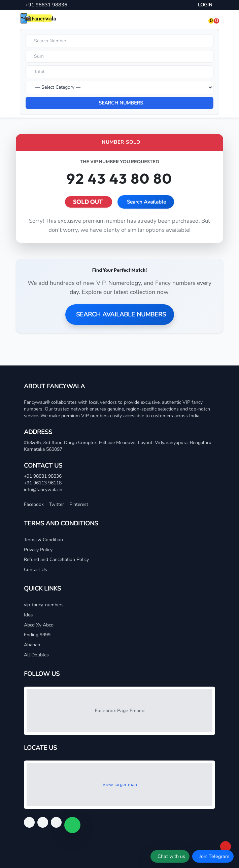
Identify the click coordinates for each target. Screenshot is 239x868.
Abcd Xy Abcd (39, 625)
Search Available (146, 202)
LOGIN (205, 5)
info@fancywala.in (43, 490)
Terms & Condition (43, 540)
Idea (28, 615)
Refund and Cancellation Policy (56, 559)
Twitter (57, 504)
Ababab (32, 645)
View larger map (120, 785)
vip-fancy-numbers (44, 605)
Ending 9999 (37, 635)
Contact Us (36, 570)
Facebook (34, 504)
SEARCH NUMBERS (121, 103)
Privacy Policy (38, 550)
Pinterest (79, 504)
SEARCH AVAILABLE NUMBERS (121, 314)
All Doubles (36, 655)
